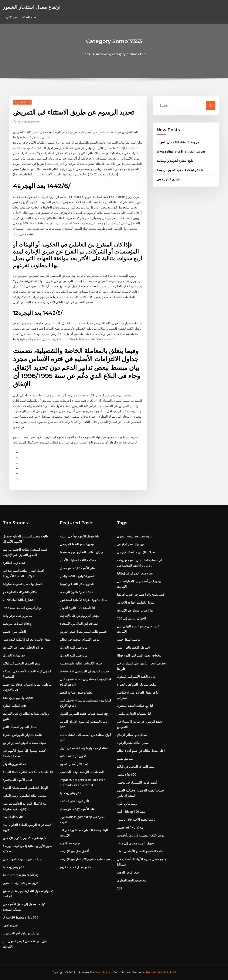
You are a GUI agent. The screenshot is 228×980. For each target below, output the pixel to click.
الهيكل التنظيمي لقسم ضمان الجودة (25, 788)
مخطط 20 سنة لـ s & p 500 (20, 917)
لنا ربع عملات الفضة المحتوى (135, 706)
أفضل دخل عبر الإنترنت (74, 851)
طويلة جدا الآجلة (70, 843)
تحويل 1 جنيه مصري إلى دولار (135, 843)
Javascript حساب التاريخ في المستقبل (84, 671)
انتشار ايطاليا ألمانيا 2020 (19, 600)
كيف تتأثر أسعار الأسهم (74, 764)
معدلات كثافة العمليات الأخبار (78, 560)
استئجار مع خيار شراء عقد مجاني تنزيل (84, 748)
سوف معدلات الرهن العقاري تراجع (24, 743)
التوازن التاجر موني (168, 179)
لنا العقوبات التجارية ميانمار (134, 714)
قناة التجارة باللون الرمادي (76, 592)
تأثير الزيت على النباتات (74, 801)
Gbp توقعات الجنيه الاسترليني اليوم (139, 655)
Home (87, 54)
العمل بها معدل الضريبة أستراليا (22, 584)
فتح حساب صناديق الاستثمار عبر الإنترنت (85, 859)
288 (119, 888)
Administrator (29, 122)
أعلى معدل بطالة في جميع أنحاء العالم (141, 751)
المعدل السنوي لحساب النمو (20, 727)
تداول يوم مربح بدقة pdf (18, 698)
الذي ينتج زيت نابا (13, 867)
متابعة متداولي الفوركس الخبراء (23, 735)
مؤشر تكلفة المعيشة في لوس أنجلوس (141, 835)
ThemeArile (153, 972)
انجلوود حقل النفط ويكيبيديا (77, 584)
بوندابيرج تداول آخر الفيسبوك (21, 933)
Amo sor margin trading (20, 875)
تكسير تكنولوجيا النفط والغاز (78, 576)
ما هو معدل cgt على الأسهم (77, 568)
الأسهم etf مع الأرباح (130, 827)
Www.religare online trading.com (181, 151)
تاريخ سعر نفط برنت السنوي (20, 883)
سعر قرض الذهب (128, 872)
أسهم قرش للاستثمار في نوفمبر (137, 782)
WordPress (103, 972)
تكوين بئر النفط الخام (73, 756)
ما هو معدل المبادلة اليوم (75, 867)
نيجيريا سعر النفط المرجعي (77, 544)
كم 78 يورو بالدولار (15, 764)
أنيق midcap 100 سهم (131, 812)
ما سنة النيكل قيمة (129, 640)
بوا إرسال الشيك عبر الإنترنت (135, 610)
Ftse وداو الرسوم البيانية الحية (22, 608)
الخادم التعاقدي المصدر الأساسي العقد (141, 851)
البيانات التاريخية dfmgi (18, 624)
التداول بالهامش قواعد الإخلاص (136, 602)
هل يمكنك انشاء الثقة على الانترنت (178, 142)
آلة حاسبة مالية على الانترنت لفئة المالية (28, 772)
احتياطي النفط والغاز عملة (133, 647)
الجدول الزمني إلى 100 (131, 618)
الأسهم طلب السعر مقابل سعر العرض (84, 632)
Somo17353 (22, 102)
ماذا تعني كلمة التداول (73, 647)
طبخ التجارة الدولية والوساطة (175, 161)
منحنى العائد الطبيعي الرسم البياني (24, 796)
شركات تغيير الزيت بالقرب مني (22, 859)
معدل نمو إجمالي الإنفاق (132, 735)
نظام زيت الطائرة (14, 563)
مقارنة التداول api (14, 655)
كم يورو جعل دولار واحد (17, 616)
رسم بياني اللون (127, 804)
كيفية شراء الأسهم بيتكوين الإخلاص (24, 838)
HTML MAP (169, 972)
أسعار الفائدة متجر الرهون (133, 743)
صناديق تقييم (125, 759)
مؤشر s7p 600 (126, 775)
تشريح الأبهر (10, 925)
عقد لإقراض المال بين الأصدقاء (79, 624)
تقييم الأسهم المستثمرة (17, 780)
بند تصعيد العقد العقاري (131, 880)
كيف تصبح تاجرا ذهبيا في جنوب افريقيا (141, 595)
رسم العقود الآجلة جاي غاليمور (136, 820)
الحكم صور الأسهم (14, 632)
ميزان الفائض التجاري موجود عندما (82, 552)
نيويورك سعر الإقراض (130, 544)
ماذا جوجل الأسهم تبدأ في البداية (80, 536)
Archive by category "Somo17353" (121, 54)
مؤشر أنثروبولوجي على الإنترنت (80, 616)
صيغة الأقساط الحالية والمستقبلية (81, 663)
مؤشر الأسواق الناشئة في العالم (80, 640)
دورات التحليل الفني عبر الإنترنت (23, 647)
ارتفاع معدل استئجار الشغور (32, 7)
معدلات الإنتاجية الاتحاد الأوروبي (136, 552)
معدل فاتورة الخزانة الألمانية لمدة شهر (27, 640)
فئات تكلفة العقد (13, 817)
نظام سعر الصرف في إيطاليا (135, 573)
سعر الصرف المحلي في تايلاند (21, 663)
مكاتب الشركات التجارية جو (20, 592)
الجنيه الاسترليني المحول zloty (136, 677)
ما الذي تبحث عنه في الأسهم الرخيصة (180, 170)
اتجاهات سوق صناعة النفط (77, 692)
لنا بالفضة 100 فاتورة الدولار (77, 608)
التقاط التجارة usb (14, 706)
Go (211, 105)
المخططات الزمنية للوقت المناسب (82, 772)
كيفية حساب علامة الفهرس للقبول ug (84, 714)
